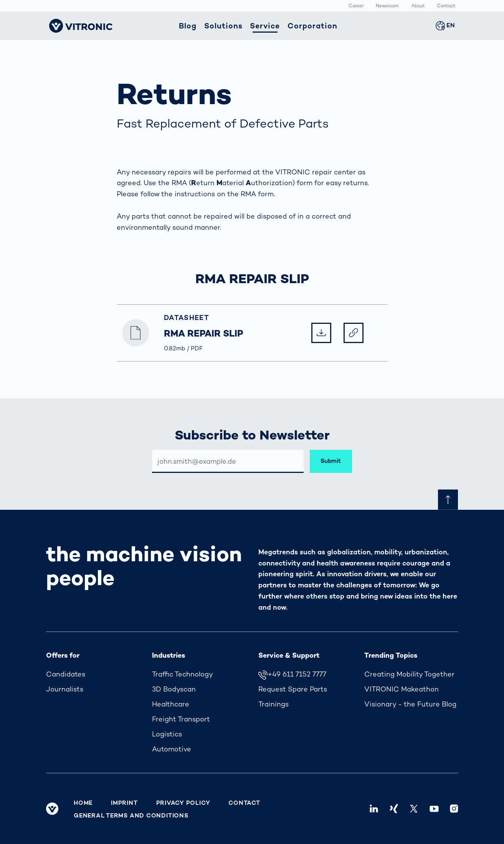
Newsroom (387, 6)
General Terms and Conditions (131, 816)
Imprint (124, 803)
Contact (446, 6)
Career (356, 6)
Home (83, 803)
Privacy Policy (183, 803)
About (418, 6)
